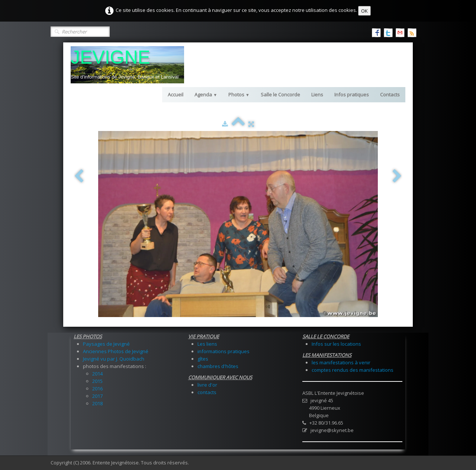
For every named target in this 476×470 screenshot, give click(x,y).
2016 (97, 389)
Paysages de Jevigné (106, 344)
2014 (97, 374)
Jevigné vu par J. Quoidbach (114, 359)
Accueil (176, 95)
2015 (97, 381)
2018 (97, 403)
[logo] (127, 65)
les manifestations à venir (341, 362)
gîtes (203, 359)
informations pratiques (223, 351)
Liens (317, 95)
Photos (239, 95)
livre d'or (207, 385)
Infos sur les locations (336, 344)
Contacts (390, 95)
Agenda (206, 95)
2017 (97, 396)
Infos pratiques (352, 95)
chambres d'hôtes (218, 366)
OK (364, 11)
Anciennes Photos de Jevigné (116, 351)
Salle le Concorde (280, 95)
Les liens (207, 344)
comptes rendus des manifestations (353, 370)
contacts (207, 392)
